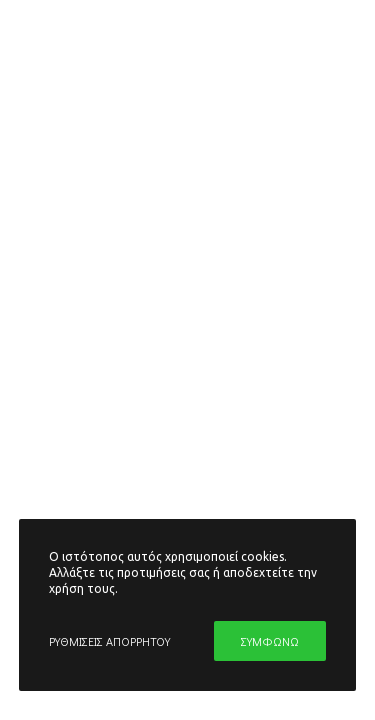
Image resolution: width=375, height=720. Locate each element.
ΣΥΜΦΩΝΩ (270, 641)
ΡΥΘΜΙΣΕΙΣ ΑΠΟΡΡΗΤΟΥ (109, 641)
